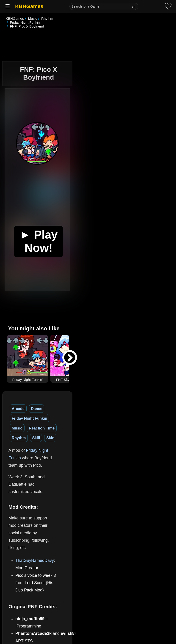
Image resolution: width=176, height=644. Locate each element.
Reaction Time (121, 393)
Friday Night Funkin (66, 393)
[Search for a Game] (104, 6)
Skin (30, 403)
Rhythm (147, 393)
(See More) (58, 585)
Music (96, 393)
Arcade (18, 393)
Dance (37, 393)
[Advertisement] (88, 38)
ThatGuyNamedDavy (35, 474)
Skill (16, 403)
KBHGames (29, 6)
